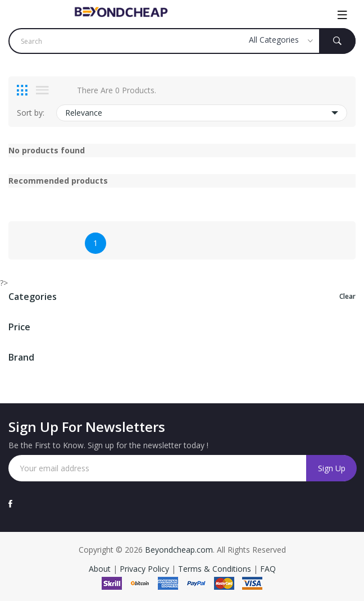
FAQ (268, 569)
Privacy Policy (144, 569)
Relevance (202, 113)
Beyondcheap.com (179, 550)
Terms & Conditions (216, 569)
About (101, 569)
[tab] (22, 90)
